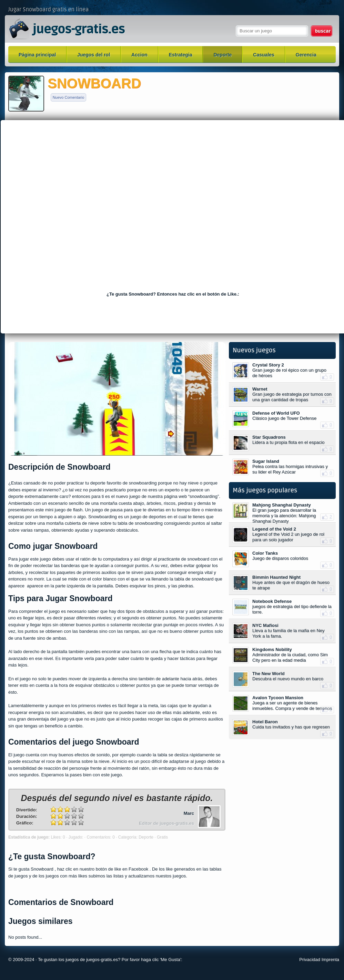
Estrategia (181, 55)
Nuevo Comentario (69, 97)
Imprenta (330, 960)
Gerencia (306, 55)
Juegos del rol (94, 55)
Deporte (222, 55)
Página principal (37, 55)
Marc (189, 813)
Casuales (264, 55)
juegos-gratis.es (79, 30)
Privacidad (310, 960)
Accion (139, 55)
